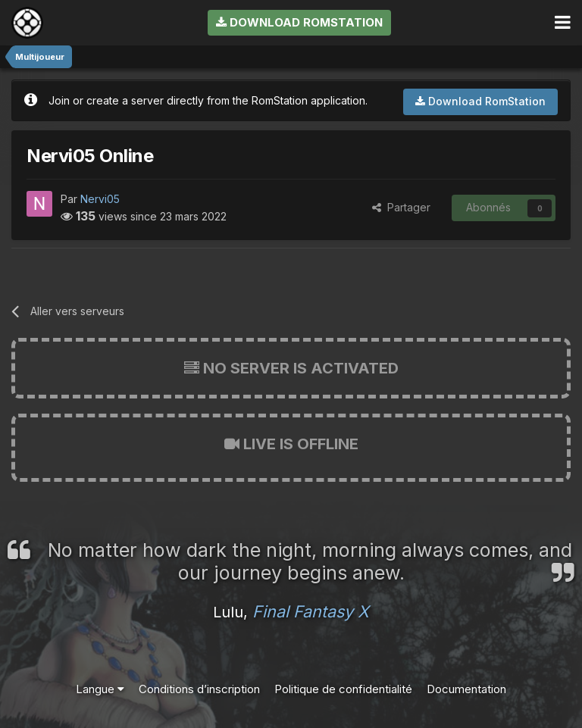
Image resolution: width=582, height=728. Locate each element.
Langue (100, 689)
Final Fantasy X (311, 611)
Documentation (466, 689)
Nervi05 (100, 199)
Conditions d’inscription (199, 689)
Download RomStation (299, 22)
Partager (401, 207)
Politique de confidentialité (343, 689)
